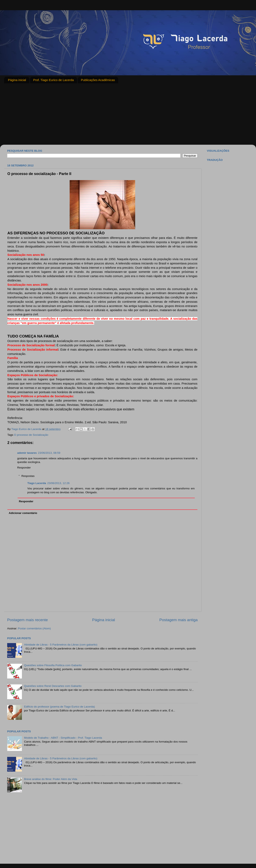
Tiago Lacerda (37, 483)
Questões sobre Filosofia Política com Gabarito (53, 665)
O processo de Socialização (31, 435)
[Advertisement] (128, 114)
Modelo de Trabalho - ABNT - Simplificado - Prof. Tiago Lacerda (63, 738)
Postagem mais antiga (178, 620)
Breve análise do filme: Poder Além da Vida (50, 779)
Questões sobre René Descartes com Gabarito (53, 686)
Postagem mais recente (27, 620)
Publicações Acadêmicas (98, 80)
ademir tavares (27, 453)
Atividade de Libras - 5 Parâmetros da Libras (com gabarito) (61, 645)
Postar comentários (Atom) (35, 628)
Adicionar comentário (23, 513)
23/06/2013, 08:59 (49, 453)
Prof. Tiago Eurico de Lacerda (53, 80)
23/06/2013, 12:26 (58, 483)
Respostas (28, 476)
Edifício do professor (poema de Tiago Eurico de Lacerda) (59, 707)
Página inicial (17, 80)
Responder (24, 468)
